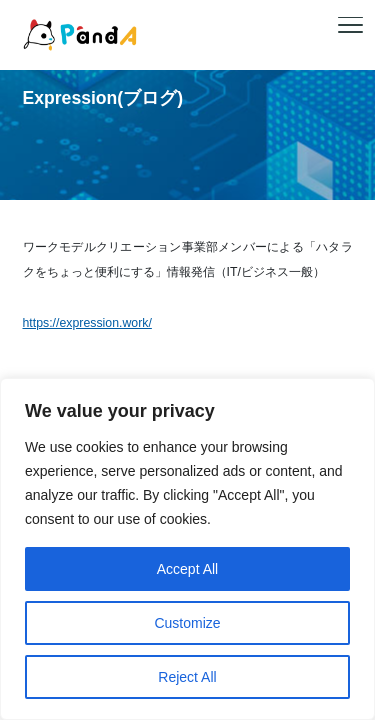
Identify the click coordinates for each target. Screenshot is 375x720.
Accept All (187, 569)
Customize (187, 623)
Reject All (187, 677)
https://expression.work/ (87, 323)
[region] (187, 549)
